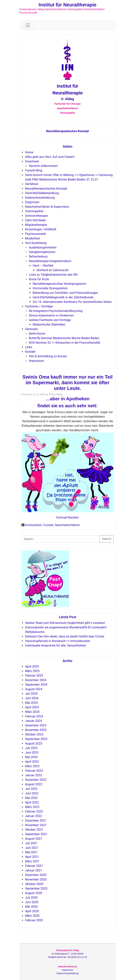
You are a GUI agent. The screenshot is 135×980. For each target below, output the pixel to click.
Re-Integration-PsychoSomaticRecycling (56, 311)
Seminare (32, 329)
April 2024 (32, 707)
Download (32, 161)
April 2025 (32, 666)
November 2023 (36, 730)
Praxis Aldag (56, 394)
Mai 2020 (32, 907)
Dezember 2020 (36, 875)
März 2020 (32, 916)
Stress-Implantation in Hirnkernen (52, 315)
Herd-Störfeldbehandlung (42, 193)
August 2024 (34, 689)
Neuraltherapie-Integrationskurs (50, 261)
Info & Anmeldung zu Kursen (48, 356)
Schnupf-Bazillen (67, 517)
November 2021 (36, 825)
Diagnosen (32, 202)
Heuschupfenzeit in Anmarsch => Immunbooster (58, 641)
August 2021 (34, 839)
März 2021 (32, 861)
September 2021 (36, 834)
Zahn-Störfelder (36, 220)
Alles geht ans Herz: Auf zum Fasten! (50, 157)
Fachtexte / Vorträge (39, 306)
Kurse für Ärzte (39, 279)
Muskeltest (33, 238)
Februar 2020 (34, 920)
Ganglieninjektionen (42, 252)
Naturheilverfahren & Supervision (47, 207)
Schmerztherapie (37, 216)
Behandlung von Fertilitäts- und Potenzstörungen (66, 293)
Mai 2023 (32, 757)
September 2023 (36, 739)
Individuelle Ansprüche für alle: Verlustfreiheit (56, 645)
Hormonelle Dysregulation (50, 288)
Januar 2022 (34, 816)
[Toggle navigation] (28, 25)
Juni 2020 (32, 902)
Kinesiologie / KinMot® (41, 229)
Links (29, 347)
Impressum (37, 361)
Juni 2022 (32, 793)
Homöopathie (34, 211)
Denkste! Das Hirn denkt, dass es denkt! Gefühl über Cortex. (65, 636)
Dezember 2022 (36, 780)
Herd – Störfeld (43, 266)
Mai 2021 (32, 852)
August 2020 (34, 893)
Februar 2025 (34, 676)
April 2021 (32, 857)
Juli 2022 (31, 789)
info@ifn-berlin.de (57, 957)
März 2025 (32, 671)
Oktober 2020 (34, 884)
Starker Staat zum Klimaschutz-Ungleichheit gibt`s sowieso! (65, 623)
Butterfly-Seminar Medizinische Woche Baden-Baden (64, 338)
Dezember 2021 (36, 821)
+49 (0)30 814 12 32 (77, 957)
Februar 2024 (34, 716)
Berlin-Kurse (37, 334)
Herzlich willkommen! (43, 166)
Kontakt (30, 352)
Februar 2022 (34, 811)
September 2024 (36, 685)
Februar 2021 (34, 866)
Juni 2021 (32, 848)
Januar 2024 (34, 721)
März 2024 (32, 712)
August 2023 (34, 743)
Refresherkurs (38, 257)
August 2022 (34, 784)
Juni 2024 (32, 698)
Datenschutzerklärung (40, 198)
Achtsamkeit (33, 525)
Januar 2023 (34, 775)
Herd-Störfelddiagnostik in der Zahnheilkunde (63, 297)
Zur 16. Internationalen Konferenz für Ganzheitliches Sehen (72, 302)
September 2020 (36, 889)
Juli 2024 (31, 694)
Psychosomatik (36, 234)
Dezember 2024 (36, 680)
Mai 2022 (32, 798)
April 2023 (32, 762)
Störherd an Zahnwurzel (53, 270)
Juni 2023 (32, 753)
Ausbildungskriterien (43, 247)
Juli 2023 (31, 748)
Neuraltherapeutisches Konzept (67, 131)
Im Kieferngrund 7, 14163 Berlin (67, 954)
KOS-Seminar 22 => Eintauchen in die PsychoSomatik (65, 343)
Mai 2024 (32, 703)
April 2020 (32, 911)
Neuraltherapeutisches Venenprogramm (60, 284)
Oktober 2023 (34, 734)
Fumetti (48, 525)
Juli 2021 (31, 843)
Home (29, 152)
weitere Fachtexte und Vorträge (50, 320)
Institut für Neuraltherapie (68, 5)
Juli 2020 (31, 898)
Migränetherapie (36, 225)
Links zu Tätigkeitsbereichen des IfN (53, 275)
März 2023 (32, 766)
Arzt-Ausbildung (36, 243)
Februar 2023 (34, 771)
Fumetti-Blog (34, 170)
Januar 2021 (34, 870)
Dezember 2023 (36, 725)
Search (107, 539)
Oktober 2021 (34, 830)
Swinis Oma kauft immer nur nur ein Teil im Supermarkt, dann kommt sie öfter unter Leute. (67, 383)
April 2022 (32, 802)
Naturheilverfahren (67, 525)
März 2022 (32, 807)
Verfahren (32, 184)
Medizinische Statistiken (49, 324)
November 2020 (36, 879)
